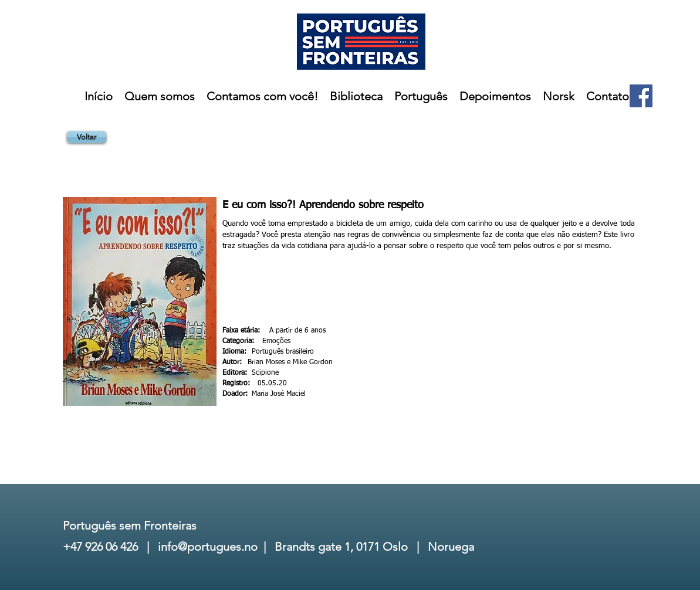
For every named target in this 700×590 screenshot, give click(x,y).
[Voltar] (87, 137)
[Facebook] (641, 96)
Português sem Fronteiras (130, 525)
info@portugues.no (208, 547)
